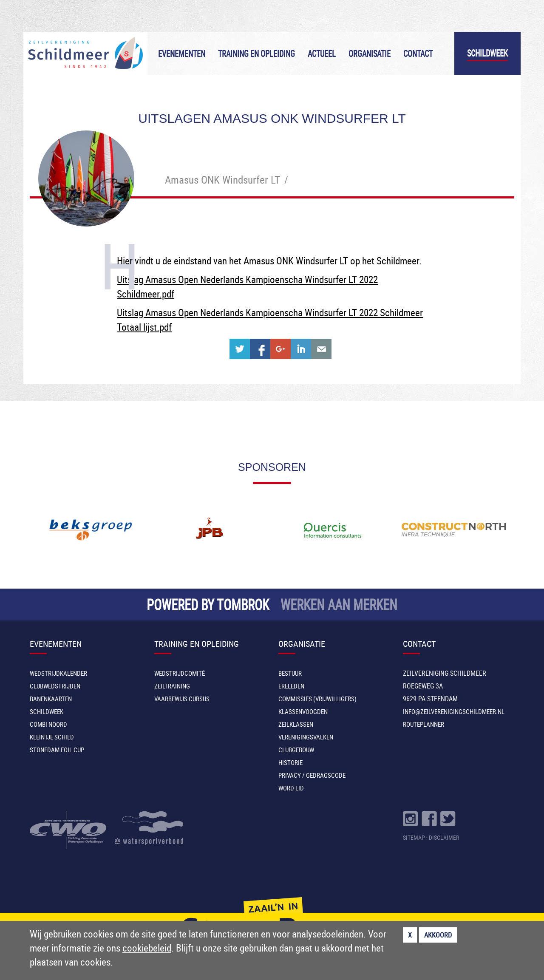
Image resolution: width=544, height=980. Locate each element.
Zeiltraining (172, 686)
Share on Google (280, 349)
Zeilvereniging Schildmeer (85, 53)
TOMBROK (243, 605)
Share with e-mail (321, 349)
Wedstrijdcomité (180, 673)
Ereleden (291, 686)
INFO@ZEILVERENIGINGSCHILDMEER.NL (454, 711)
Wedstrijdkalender (58, 673)
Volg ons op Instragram (411, 819)
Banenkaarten (51, 699)
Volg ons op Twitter (448, 819)
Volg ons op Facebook (429, 819)
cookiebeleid (147, 948)
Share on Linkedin (301, 349)
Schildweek (487, 53)
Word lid (291, 788)
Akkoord (438, 935)
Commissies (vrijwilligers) (317, 699)
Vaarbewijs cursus (182, 699)
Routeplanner (424, 724)
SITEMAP (414, 837)
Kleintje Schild (52, 737)
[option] (90, 530)
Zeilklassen (296, 724)
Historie (290, 762)
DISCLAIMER (444, 837)
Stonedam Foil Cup (57, 750)
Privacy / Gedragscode (312, 775)
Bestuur (290, 673)
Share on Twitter (240, 349)
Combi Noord (48, 724)
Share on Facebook (260, 349)
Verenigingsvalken (306, 737)
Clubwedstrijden (55, 686)
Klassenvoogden (303, 711)
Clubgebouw (296, 750)
